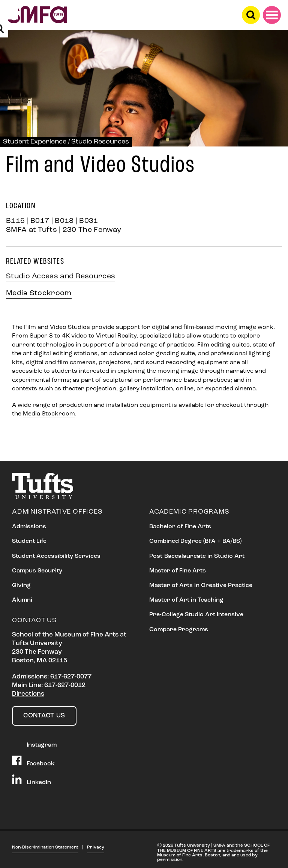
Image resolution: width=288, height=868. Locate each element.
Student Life (29, 541)
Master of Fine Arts (178, 571)
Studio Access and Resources (61, 276)
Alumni (22, 600)
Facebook (33, 761)
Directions (28, 694)
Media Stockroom (39, 293)
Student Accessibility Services (56, 556)
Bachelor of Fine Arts (180, 527)
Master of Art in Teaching (186, 600)
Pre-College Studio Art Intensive (196, 615)
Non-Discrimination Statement (45, 847)
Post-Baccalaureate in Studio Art (197, 556)
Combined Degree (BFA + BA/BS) (195, 541)
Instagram (34, 743)
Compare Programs (179, 630)
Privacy (96, 847)
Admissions (29, 527)
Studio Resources (100, 142)
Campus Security (37, 571)
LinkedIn (31, 780)
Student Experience (35, 142)
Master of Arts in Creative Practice (201, 586)
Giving (21, 586)
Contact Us (44, 716)
